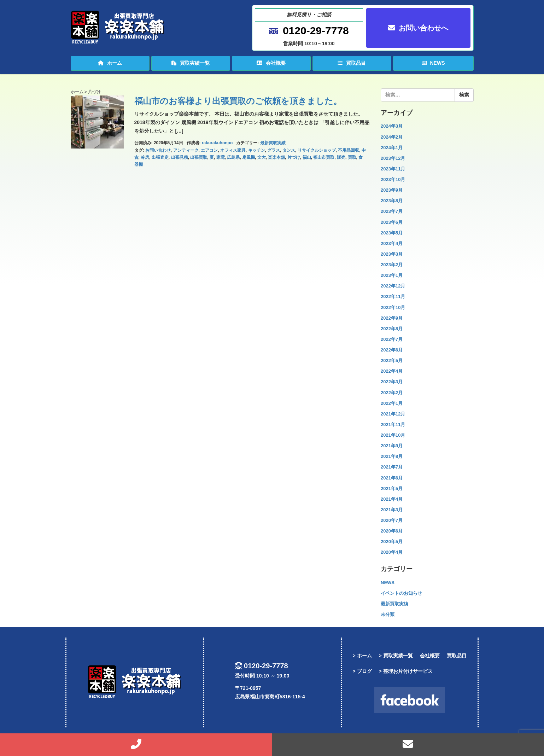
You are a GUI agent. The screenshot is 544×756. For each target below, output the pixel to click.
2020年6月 (392, 531)
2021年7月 (392, 467)
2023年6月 (392, 222)
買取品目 (352, 63)
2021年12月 (393, 414)
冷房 (145, 157)
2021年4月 (392, 499)
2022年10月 (393, 307)
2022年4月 (392, 371)
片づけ (294, 157)
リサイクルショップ (317, 150)
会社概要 (271, 63)
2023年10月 (393, 179)
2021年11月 (393, 424)
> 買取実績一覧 (396, 656)
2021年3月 (392, 510)
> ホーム (362, 656)
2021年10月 (393, 435)
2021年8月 (392, 456)
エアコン (209, 150)
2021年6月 (392, 478)
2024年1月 (392, 148)
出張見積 (180, 157)
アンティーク (186, 150)
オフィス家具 (233, 150)
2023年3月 (392, 254)
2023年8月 (392, 201)
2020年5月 (392, 542)
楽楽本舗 (276, 157)
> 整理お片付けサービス (406, 671)
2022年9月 (392, 318)
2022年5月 (392, 360)
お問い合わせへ (418, 28)
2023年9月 (392, 190)
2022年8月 (392, 329)
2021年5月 (392, 489)
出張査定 (160, 157)
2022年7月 (392, 339)
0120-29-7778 (316, 31)
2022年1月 (392, 403)
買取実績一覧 (191, 63)
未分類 (388, 614)
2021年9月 (392, 446)
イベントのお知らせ (401, 593)
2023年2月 (392, 265)
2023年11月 (393, 169)
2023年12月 (393, 158)
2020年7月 (392, 520)
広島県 (233, 157)
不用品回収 (349, 150)
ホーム (110, 63)
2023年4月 (392, 243)
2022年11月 (393, 296)
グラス (274, 150)
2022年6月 (392, 350)
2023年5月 (392, 233)
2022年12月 (393, 286)
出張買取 (199, 157)
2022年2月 (392, 393)
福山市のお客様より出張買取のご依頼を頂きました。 (238, 101)
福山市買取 (324, 157)
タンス (289, 150)
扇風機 (248, 157)
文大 (262, 157)
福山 (307, 157)
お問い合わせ (158, 150)
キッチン (257, 150)
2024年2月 (392, 137)
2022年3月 (392, 382)
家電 (221, 157)
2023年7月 (392, 211)
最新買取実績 (273, 143)
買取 (352, 157)
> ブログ (362, 671)
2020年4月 (392, 552)
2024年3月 (392, 126)
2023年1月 (392, 275)
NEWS (433, 63)
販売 (341, 157)
